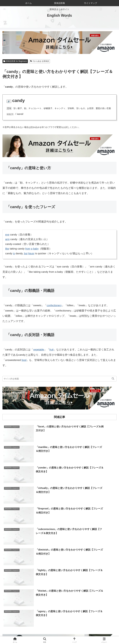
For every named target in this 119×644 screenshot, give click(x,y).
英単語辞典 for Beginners (15, 61)
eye (7, 235)
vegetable (39, 350)
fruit (52, 350)
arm (8, 239)
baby (36, 249)
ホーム (22, 629)
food (24, 360)
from (28, 249)
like (7, 249)
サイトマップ (31, 634)
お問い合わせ (97, 629)
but (26, 253)
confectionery (54, 305)
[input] (59, 379)
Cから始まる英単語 (40, 61)
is (14, 253)
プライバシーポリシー (88, 634)
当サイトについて (59, 629)
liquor (32, 253)
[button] (113, 379)
